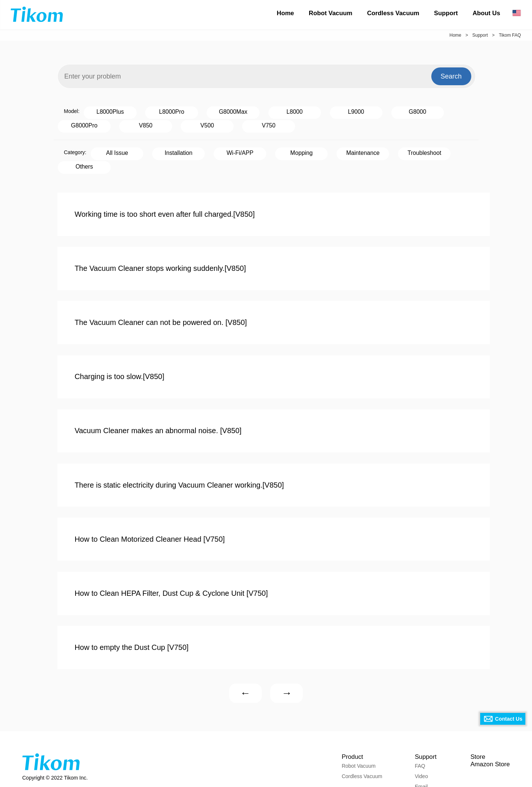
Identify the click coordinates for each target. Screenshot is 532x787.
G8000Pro (397, 111)
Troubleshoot (355, 150)
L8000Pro (153, 111)
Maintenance (306, 150)
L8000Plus (104, 111)
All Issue (111, 150)
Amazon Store (489, 727)
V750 (127, 124)
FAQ (417, 728)
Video (418, 739)
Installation (160, 150)
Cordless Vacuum (393, 13)
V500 (78, 124)
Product (350, 716)
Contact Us (509, 719)
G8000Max (201, 111)
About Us (486, 13)
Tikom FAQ (510, 35)
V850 (446, 111)
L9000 (299, 111)
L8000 (250, 111)
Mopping (257, 150)
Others (404, 150)
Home (286, 13)
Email (418, 749)
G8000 (348, 111)
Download (423, 760)
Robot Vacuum (330, 13)
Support (446, 13)
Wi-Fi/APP (208, 150)
